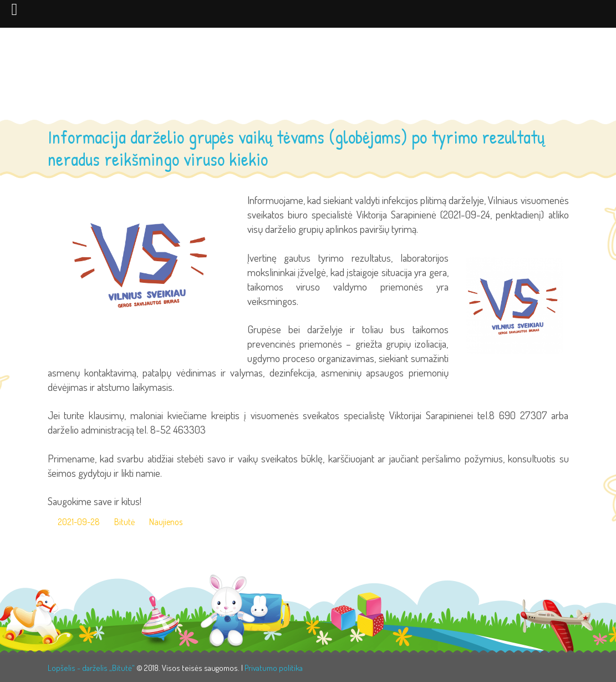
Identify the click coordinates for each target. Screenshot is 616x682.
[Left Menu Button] (14, 9)
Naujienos (166, 522)
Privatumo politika (274, 668)
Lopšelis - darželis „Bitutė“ (91, 668)
